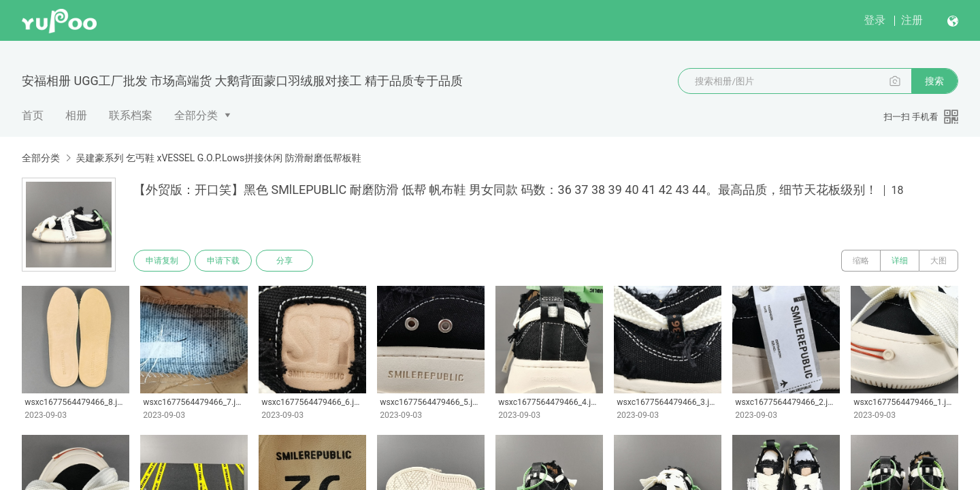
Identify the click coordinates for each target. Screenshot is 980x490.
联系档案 (131, 115)
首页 (33, 115)
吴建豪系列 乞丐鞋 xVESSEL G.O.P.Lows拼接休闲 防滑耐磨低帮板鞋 (218, 158)
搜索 (934, 81)
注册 (912, 20)
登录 (875, 20)
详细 (900, 261)
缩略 (861, 261)
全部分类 (196, 115)
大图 (938, 261)
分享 (284, 261)
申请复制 (162, 261)
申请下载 (223, 261)
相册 (76, 115)
